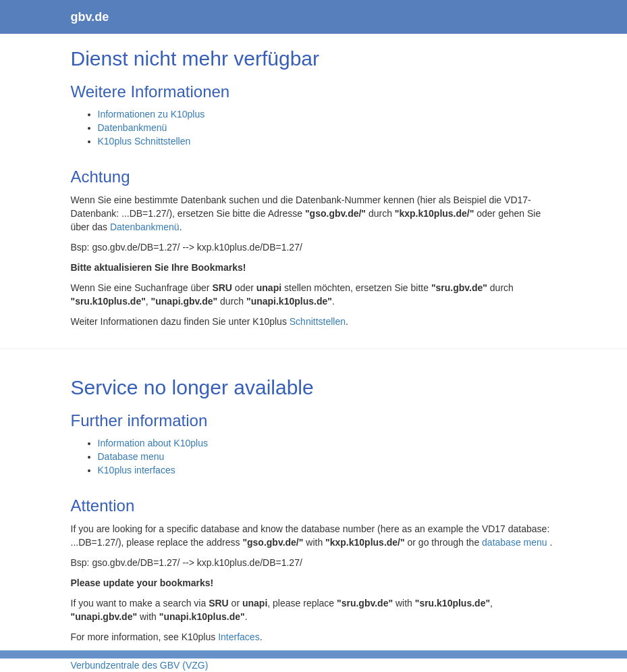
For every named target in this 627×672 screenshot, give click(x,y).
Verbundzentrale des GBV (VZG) (140, 665)
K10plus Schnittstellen (144, 141)
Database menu (131, 457)
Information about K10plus (153, 443)
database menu (516, 542)
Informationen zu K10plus (152, 114)
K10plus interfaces (137, 470)
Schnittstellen (318, 321)
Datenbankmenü (133, 128)
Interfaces (239, 637)
